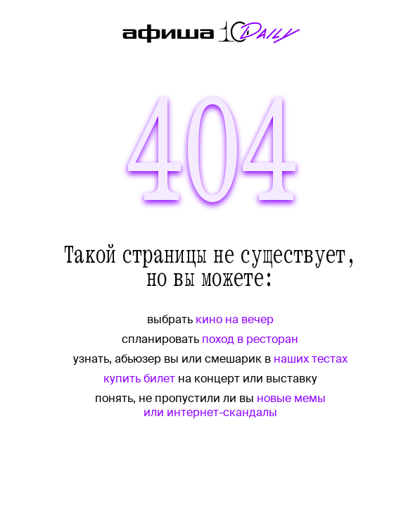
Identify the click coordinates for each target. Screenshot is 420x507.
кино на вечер (235, 319)
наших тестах (311, 359)
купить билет (139, 378)
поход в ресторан (250, 339)
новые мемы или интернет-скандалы (235, 405)
